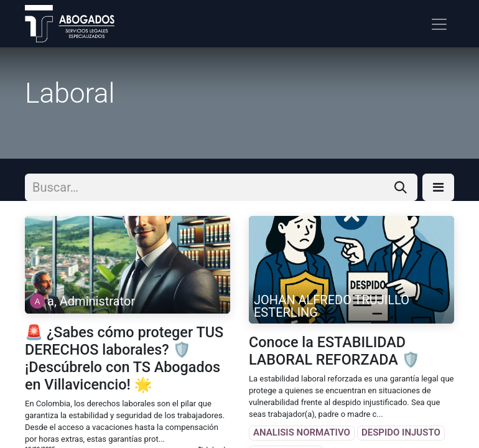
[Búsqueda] (401, 187)
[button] (438, 187)
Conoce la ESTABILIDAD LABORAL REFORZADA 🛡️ (334, 351)
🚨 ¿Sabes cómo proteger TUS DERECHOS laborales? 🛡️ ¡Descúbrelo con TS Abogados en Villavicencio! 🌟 (124, 358)
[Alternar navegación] (439, 24)
